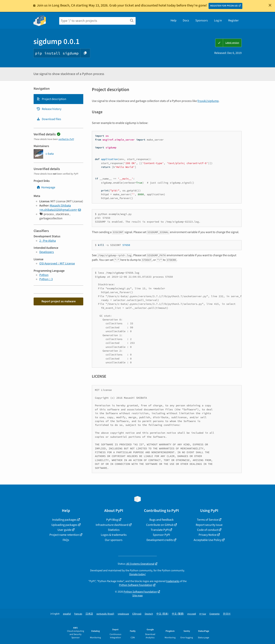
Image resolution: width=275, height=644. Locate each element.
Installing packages (64, 520)
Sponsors (202, 20)
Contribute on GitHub (160, 525)
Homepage (46, 187)
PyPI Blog (112, 520)
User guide (64, 530)
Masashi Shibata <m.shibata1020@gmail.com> (58, 208)
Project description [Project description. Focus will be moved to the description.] (51, 99)
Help (173, 20)
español (67, 614)
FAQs (66, 540)
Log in (218, 20)
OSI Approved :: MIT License (57, 263)
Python (44, 275)
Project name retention (64, 535)
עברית (203, 614)
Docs (186, 20)
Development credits (160, 540)
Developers (47, 252)
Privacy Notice (208, 535)
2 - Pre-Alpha (48, 241)
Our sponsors (114, 540)
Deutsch (149, 614)
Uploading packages (64, 525)
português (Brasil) (105, 614)
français (78, 614)
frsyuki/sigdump (208, 101)
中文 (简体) (162, 614)
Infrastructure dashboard (112, 525)
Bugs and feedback (161, 520)
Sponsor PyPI (161, 535)
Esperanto (215, 614)
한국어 (227, 614)
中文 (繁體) (178, 614)
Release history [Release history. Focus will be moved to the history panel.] (49, 109)
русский (192, 614)
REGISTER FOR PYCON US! (224, 6)
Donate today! (137, 574)
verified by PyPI (66, 139)
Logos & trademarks (114, 535)
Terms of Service (207, 520)
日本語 (89, 614)
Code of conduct (208, 530)
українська (123, 614)
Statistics (114, 530)
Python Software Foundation (136, 585)
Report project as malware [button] (59, 301)
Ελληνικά (137, 614)
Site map (137, 596)
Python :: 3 (46, 279)
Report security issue (209, 525)
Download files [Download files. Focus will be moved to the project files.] (49, 119)
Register (233, 20)
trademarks (173, 581)
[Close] (270, 5)
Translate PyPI (160, 530)
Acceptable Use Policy (207, 540)
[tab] (58, 99)
